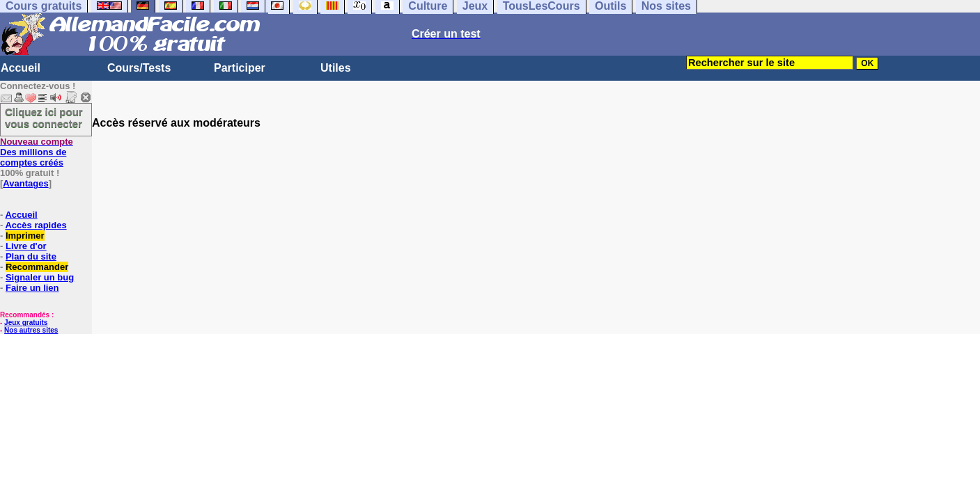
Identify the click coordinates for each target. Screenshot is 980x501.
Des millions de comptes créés (37, 152)
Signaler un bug (40, 277)
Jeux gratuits (26, 323)
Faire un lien (32, 288)
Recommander (37, 267)
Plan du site (31, 256)
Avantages (25, 183)
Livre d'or (26, 246)
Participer (240, 68)
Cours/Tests (139, 68)
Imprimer (25, 236)
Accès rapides (36, 225)
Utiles (336, 68)
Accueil (21, 68)
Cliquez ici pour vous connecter (44, 118)
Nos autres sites (31, 330)
